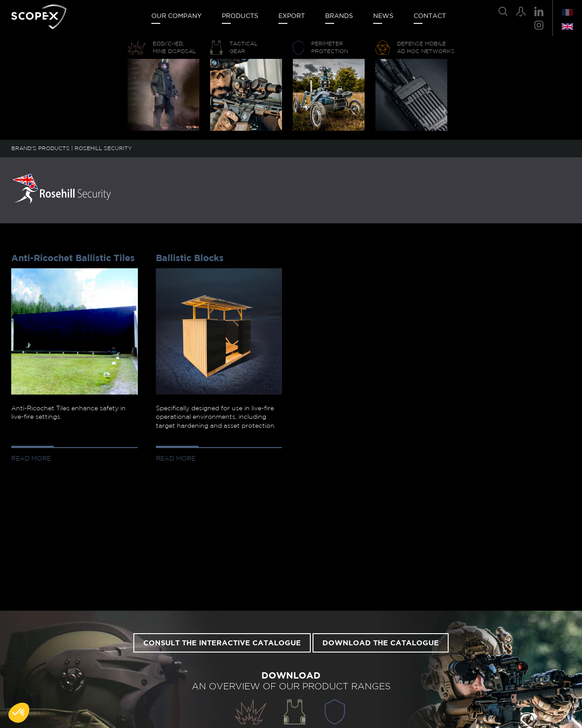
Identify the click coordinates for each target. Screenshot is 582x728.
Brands (339, 16)
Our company (176, 16)
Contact (430, 16)
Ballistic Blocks (190, 258)
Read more (31, 459)
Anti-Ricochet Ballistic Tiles (73, 258)
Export (292, 16)
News (383, 16)
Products (240, 16)
